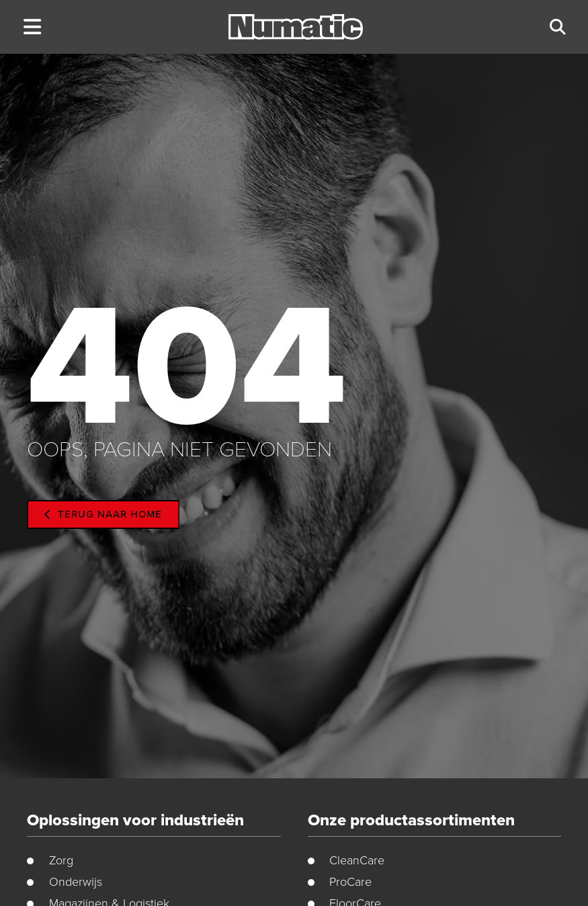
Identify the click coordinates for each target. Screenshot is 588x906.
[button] (32, 27)
